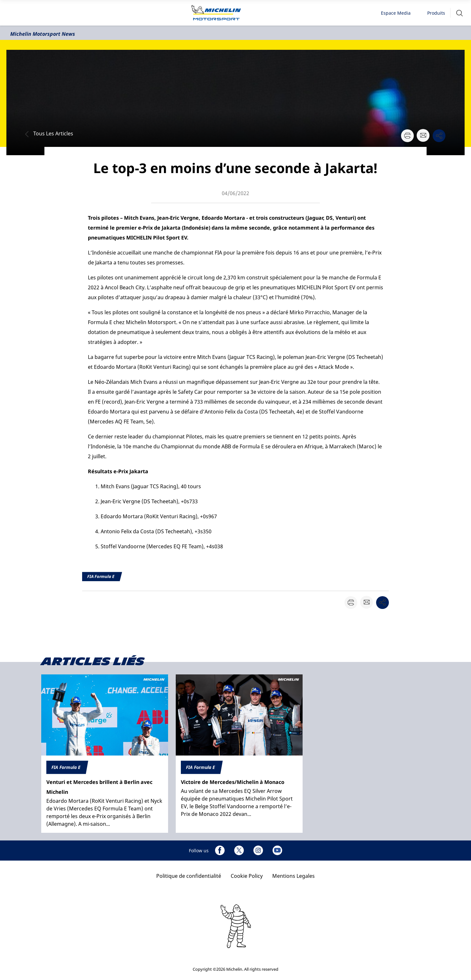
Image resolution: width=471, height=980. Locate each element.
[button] (459, 13)
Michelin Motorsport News (43, 34)
